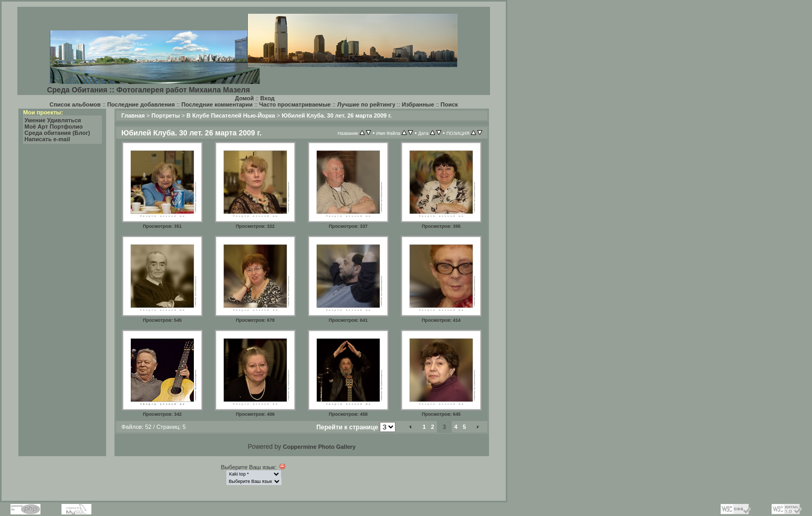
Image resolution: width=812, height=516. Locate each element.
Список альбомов (75, 104)
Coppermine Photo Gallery (319, 447)
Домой (244, 98)
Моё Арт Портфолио (54, 127)
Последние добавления (141, 104)
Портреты (165, 115)
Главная (133, 115)
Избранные (418, 104)
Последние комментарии (217, 104)
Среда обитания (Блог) (58, 133)
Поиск (449, 104)
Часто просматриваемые (295, 104)
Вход (268, 98)
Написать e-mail (48, 139)
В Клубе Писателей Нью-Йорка (231, 115)
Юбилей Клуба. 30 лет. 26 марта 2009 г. (337, 115)
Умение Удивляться (53, 120)
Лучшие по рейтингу (366, 104)
